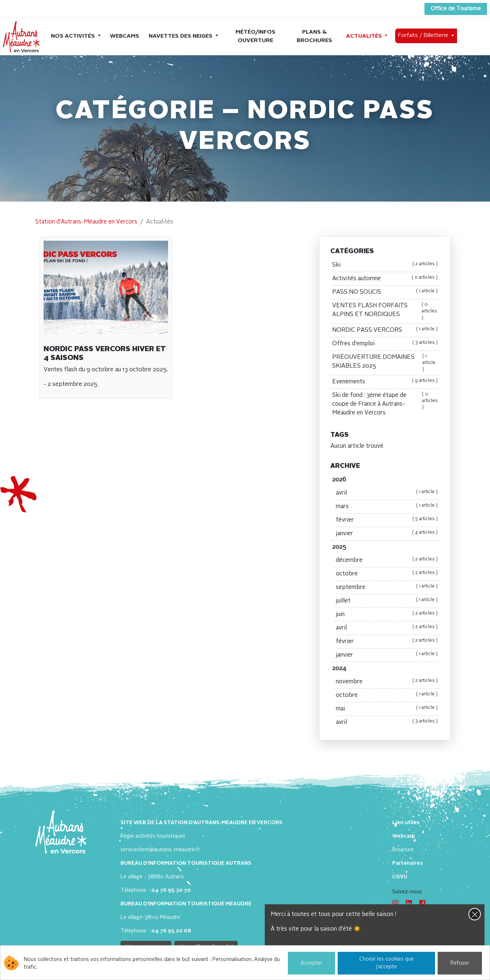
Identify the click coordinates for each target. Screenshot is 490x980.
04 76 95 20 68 (171, 931)
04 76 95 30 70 (171, 890)
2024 (339, 669)
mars (387, 507)
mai (387, 709)
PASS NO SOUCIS (385, 292)
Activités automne (385, 279)
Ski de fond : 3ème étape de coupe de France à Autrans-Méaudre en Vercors (385, 404)
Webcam (404, 836)
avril (387, 493)
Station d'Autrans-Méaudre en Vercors (86, 222)
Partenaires (408, 863)
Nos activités (74, 36)
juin (387, 615)
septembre (387, 587)
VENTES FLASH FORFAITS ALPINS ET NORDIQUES (385, 311)
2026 (339, 480)
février (387, 520)
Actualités (365, 36)
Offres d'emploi (385, 344)
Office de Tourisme (456, 9)
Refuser (460, 963)
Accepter (311, 963)
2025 (339, 547)
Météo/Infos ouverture (255, 37)
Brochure (403, 850)
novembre (387, 682)
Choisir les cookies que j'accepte (387, 963)
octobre (387, 574)
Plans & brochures (314, 37)
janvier (387, 534)
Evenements (385, 382)
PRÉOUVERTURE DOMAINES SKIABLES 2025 (385, 363)
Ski (385, 265)
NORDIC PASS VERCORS (385, 330)
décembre (387, 560)
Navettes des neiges (181, 36)
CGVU (400, 877)
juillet (387, 601)
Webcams (125, 36)
